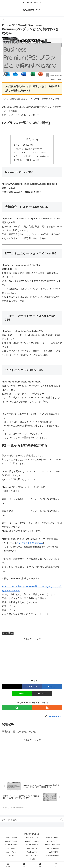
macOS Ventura (11, 842)
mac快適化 (11, 849)
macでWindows (53, 849)
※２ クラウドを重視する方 (30, 544)
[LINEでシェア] (22, 694)
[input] (32, 821)
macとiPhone (11, 853)
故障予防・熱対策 (53, 856)
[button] (42, 694)
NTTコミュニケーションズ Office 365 (32, 153)
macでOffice (8, 634)
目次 (28, 139)
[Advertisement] (32, 659)
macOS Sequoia (32, 839)
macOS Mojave (32, 846)
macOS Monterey (32, 842)
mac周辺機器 (53, 853)
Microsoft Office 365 (24, 145)
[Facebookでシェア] (32, 688)
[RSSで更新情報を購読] (47, 709)
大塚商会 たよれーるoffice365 (29, 149)
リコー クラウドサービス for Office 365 (33, 157)
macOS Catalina (11, 846)
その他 (11, 856)
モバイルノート (32, 856)
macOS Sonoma (53, 839)
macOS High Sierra (53, 846)
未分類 (32, 860)
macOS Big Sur (53, 842)
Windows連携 (32, 853)
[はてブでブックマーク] (52, 688)
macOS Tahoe (11, 839)
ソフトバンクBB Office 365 (27, 161)
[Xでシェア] (12, 688)
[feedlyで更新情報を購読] (17, 709)
